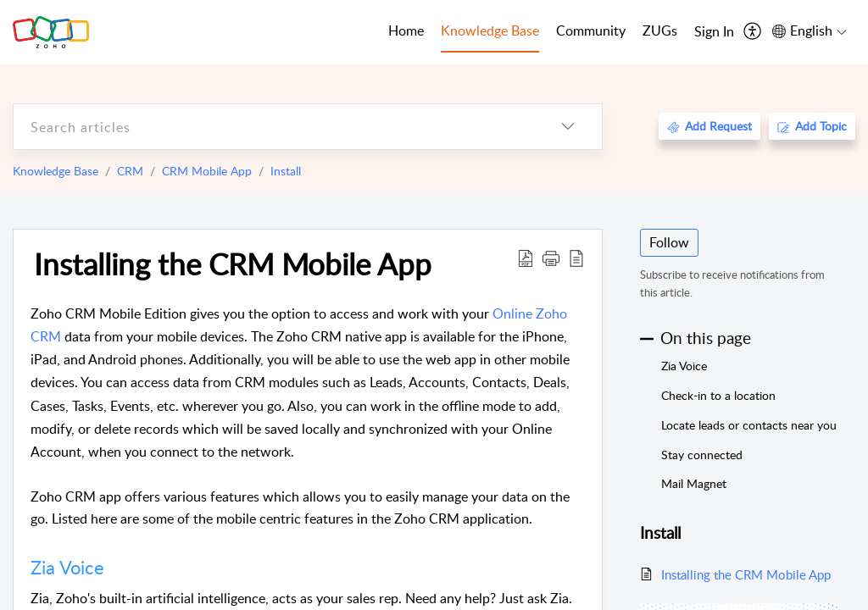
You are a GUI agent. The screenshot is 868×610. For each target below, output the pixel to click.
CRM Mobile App (207, 171)
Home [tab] (406, 30)
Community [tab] (591, 30)
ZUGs (660, 30)
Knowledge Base (56, 171)
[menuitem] (714, 32)
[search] (274, 127)
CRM (130, 171)
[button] (551, 258)
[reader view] (576, 258)
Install (286, 171)
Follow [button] (669, 242)
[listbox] (568, 127)
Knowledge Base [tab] (490, 30)
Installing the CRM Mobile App (233, 263)
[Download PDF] (526, 258)
